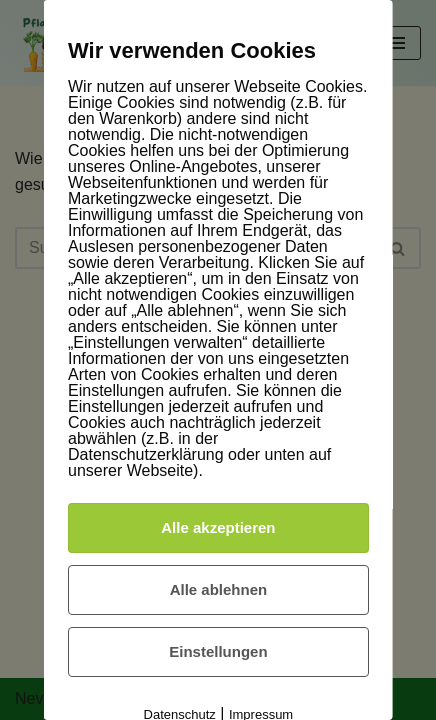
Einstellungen (218, 651)
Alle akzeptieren (218, 527)
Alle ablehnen (218, 589)
